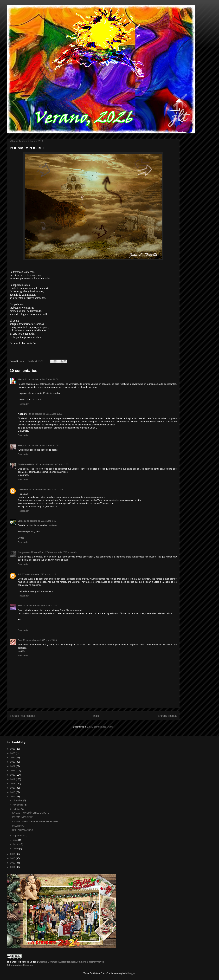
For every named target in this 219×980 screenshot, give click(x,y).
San (20, 640)
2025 (13, 753)
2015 (13, 797)
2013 (13, 858)
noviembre (18, 805)
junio (15, 840)
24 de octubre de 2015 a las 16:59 (41, 379)
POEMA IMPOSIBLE (23, 817)
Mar (20, 606)
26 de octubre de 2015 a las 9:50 (40, 521)
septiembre (19, 836)
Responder (23, 404)
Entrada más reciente (22, 716)
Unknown (23, 489)
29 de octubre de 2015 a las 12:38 (40, 606)
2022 (13, 766)
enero (16, 849)
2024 (13, 758)
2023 (13, 762)
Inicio (96, 716)
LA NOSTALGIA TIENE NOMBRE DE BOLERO (36, 822)
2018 (13, 784)
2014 (13, 854)
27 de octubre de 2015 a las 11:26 (39, 574)
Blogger (131, 973)
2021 (13, 771)
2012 (13, 863)
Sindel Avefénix (26, 464)
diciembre (18, 800)
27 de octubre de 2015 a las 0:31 (61, 552)
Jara (20, 521)
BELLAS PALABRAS (23, 830)
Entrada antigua (167, 716)
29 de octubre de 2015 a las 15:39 (40, 640)
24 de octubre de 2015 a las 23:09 (41, 445)
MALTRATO (18, 826)
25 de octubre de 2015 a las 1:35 (52, 464)
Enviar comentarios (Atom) (100, 727)
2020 (13, 775)
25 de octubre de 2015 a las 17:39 (46, 489)
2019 (13, 779)
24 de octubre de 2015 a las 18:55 (45, 414)
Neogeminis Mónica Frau (31, 552)
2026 (13, 749)
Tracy (21, 445)
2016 (13, 792)
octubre (17, 809)
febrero (17, 844)
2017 (13, 788)
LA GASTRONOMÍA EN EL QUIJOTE (31, 813)
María (21, 379)
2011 (13, 867)
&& (20, 574)
